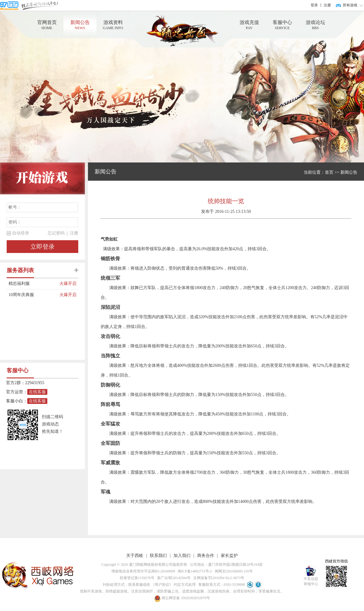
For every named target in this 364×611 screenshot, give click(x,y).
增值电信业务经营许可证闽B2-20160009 (143, 571)
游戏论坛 (315, 25)
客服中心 (282, 25)
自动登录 (21, 233)
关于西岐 (135, 556)
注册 (327, 5)
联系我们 (158, 556)
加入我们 (182, 556)
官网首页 (47, 25)
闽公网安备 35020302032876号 (182, 598)
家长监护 (229, 556)
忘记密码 (56, 233)
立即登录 (42, 247)
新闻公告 (80, 25)
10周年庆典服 (34, 295)
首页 (329, 172)
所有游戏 (350, 5)
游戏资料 (113, 25)
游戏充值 (249, 25)
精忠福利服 (34, 284)
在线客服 (37, 392)
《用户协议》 (162, 585)
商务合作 (206, 556)
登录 (314, 5)
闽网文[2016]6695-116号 (233, 571)
